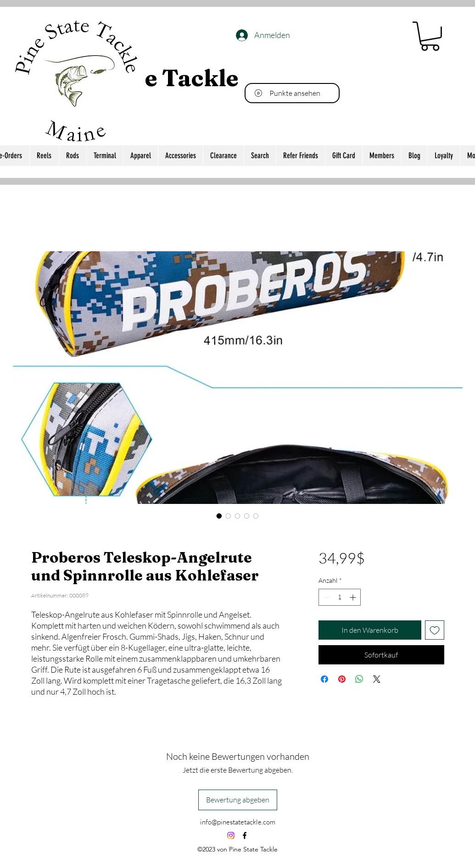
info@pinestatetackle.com (238, 822)
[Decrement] (326, 597)
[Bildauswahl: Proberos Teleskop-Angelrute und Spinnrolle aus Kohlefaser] (219, 516)
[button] (430, 36)
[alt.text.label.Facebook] (245, 835)
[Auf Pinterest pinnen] (342, 679)
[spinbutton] (340, 597)
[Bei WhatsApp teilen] (359, 679)
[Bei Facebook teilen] (324, 679)
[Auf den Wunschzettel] (435, 630)
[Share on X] (377, 679)
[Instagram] (231, 835)
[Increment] (354, 597)
